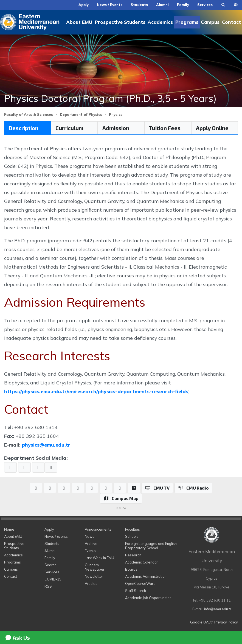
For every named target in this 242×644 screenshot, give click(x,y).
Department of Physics (81, 114)
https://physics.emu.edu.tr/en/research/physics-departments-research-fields (96, 391)
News (90, 536)
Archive (91, 544)
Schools (132, 536)
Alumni (162, 5)
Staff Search (136, 591)
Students (139, 5)
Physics (116, 114)
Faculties (133, 529)
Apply (84, 5)
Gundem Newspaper (95, 567)
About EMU (79, 22)
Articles (91, 583)
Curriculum (69, 128)
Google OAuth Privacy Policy (214, 622)
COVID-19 (53, 579)
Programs (187, 22)
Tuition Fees (165, 128)
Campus (210, 22)
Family (183, 5)
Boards (131, 569)
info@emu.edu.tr (218, 609)
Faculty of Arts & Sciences (29, 114)
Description (24, 128)
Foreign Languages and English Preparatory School (151, 546)
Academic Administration (146, 576)
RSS (48, 586)
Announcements (98, 529)
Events (90, 551)
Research (133, 555)
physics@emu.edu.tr (46, 445)
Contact (231, 22)
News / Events (110, 5)
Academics (160, 22)
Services (205, 5)
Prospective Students (120, 22)
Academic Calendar (142, 562)
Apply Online (212, 128)
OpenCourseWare (140, 583)
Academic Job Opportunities (148, 598)
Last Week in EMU (99, 558)
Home (9, 529)
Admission (116, 128)
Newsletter (94, 576)
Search (50, 565)
